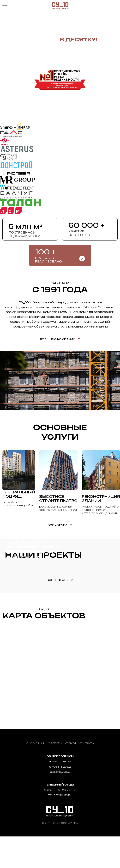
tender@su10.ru (60, 795)
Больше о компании (58, 339)
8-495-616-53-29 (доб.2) (60, 790)
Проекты (55, 743)
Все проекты (57, 580)
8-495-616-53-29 (60, 762)
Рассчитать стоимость (60, 52)
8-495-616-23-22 (60, 767)
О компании (36, 743)
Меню (5, 6)
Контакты (87, 743)
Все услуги (57, 525)
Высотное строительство (58, 499)
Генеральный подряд (19, 494)
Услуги (70, 743)
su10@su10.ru (60, 772)
